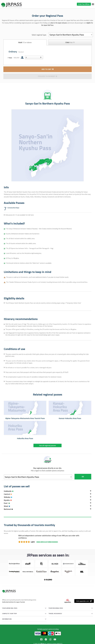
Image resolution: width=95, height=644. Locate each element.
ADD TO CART (48, 69)
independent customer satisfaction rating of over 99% (45, 536)
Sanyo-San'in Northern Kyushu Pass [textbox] (67, 35)
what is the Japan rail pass (59, 23)
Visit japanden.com (84, 601)
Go (83, 477)
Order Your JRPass (84, 4)
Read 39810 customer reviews (47, 542)
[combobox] (71, 35)
